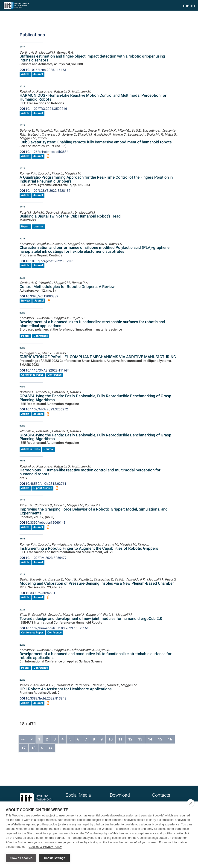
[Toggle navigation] (189, 5)
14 (150, 739)
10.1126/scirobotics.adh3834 (44, 152)
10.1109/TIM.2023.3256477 (43, 558)
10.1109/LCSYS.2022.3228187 (45, 191)
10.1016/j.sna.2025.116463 (43, 70)
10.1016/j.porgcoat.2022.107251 (47, 261)
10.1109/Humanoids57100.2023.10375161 (54, 628)
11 (120, 739)
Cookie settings (55, 858)
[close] (191, 803)
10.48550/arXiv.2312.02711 (43, 484)
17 (23, 748)
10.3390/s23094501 (37, 593)
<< (23, 739)
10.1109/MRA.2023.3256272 (44, 409)
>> (51, 748)
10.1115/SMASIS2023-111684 (45, 370)
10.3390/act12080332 (39, 296)
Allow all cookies (21, 858)
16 (170, 739)
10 (111, 739)
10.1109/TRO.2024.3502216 (43, 109)
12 (130, 739)
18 (33, 748)
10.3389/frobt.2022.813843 (43, 698)
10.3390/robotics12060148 (42, 523)
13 (140, 739)
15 (160, 739)
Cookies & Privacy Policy (45, 847)
